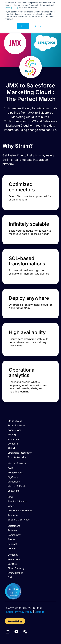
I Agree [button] (23, 26)
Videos (11, 506)
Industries (13, 439)
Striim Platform (16, 425)
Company (13, 555)
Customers (14, 526)
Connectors (14, 430)
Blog (10, 497)
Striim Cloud (15, 421)
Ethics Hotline (15, 573)
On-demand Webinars (20, 510)
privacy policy (12, 7)
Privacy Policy (24, 612)
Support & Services (19, 520)
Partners (12, 530)
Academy (13, 515)
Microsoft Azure (17, 463)
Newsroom (14, 559)
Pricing (12, 435)
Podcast (12, 544)
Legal (10, 612)
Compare (13, 444)
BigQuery (13, 477)
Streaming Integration (20, 453)
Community (14, 535)
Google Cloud (15, 473)
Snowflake (14, 491)
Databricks (14, 482)
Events (11, 539)
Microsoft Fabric (17, 486)
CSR (10, 577)
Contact (12, 548)
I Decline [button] (37, 26)
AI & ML (12, 448)
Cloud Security (16, 568)
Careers (12, 564)
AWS (10, 468)
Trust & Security (17, 457)
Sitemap (40, 612)
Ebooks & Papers (17, 501)
